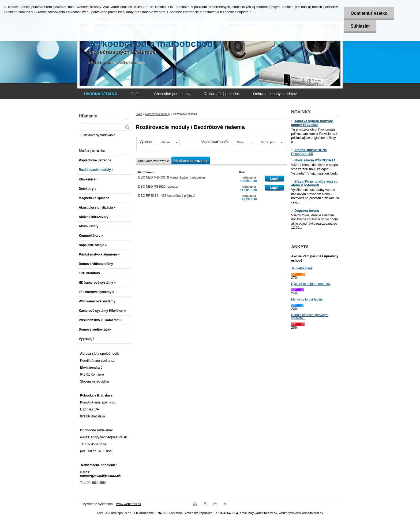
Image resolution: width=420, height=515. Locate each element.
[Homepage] (101, 94)
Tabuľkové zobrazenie (153, 161)
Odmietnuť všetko (369, 13)
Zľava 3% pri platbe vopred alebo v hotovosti (314, 183)
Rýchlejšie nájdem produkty (311, 284)
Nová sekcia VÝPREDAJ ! (313, 160)
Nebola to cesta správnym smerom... (310, 317)
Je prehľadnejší (302, 268)
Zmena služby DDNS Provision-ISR (309, 152)
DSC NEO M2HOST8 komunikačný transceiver (172, 177)
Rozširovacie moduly (157, 114)
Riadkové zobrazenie (190, 161)
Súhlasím (360, 26)
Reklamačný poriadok (222, 94)
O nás (135, 94)
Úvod (139, 114)
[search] (127, 127)
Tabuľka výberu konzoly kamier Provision (312, 123)
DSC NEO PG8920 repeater (158, 187)
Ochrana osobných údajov (275, 94)
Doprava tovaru (305, 211)
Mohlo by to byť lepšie (307, 299)
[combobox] (243, 142)
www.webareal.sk (129, 504)
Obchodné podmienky (172, 94)
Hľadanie (88, 116)
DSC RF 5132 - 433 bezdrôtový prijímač (167, 196)
